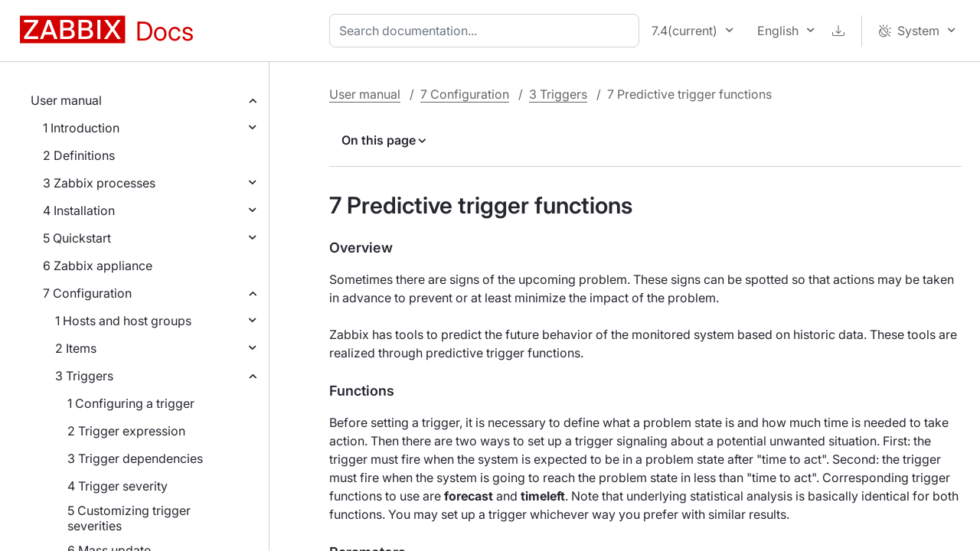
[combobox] (487, 31)
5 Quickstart (77, 238)
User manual (66, 100)
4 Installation (79, 210)
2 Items (76, 348)
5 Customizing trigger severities (129, 518)
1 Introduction (81, 128)
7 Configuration (87, 293)
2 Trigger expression (126, 431)
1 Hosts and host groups (123, 321)
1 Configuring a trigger (131, 403)
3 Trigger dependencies (135, 458)
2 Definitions (79, 155)
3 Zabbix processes (99, 183)
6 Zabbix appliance (98, 266)
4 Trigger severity (118, 486)
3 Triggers (84, 376)
